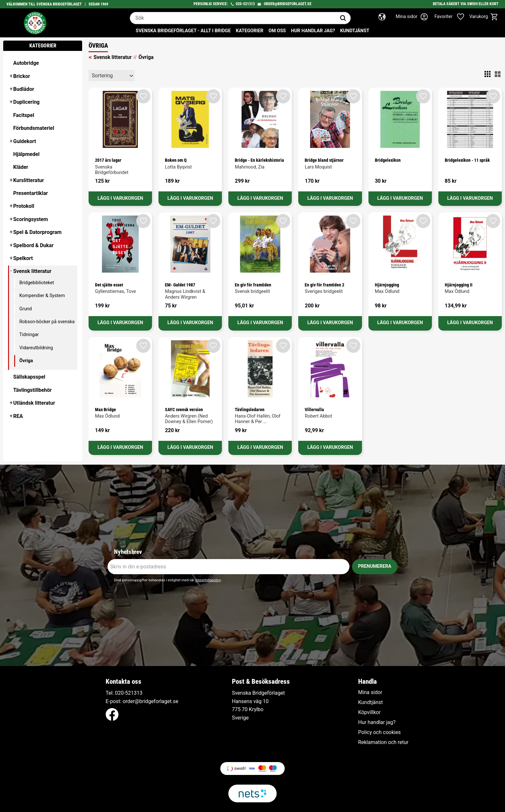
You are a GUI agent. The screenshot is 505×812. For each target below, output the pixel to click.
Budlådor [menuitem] (24, 89)
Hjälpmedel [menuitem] (26, 154)
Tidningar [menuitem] (29, 335)
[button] (453, 17)
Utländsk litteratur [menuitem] (34, 403)
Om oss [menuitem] (277, 31)
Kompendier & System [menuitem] (42, 296)
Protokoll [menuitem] (24, 206)
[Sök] (343, 18)
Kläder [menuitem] (21, 167)
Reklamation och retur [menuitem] (383, 742)
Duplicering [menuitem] (26, 102)
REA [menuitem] (18, 416)
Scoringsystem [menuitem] (31, 219)
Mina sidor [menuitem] (370, 692)
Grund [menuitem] (26, 309)
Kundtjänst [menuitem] (355, 31)
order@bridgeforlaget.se (288, 4)
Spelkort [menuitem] (23, 258)
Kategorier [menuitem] (249, 31)
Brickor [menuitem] (22, 76)
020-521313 (245, 4)
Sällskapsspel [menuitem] (29, 377)
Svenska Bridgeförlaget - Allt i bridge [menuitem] (183, 31)
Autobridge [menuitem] (26, 63)
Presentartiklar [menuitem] (31, 193)
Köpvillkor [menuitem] (369, 712)
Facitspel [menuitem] (24, 115)
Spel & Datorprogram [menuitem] (37, 232)
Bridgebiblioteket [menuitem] (37, 283)
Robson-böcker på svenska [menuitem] (47, 322)
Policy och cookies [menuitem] (379, 732)
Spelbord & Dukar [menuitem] (33, 245)
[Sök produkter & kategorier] (233, 18)
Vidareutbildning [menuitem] (36, 348)
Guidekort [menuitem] (25, 141)
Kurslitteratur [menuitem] (29, 180)
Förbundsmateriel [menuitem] (34, 128)
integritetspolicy (208, 580)
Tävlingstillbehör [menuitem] (33, 390)
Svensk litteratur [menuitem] (32, 271)
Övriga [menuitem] (26, 361)
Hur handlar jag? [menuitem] (313, 31)
